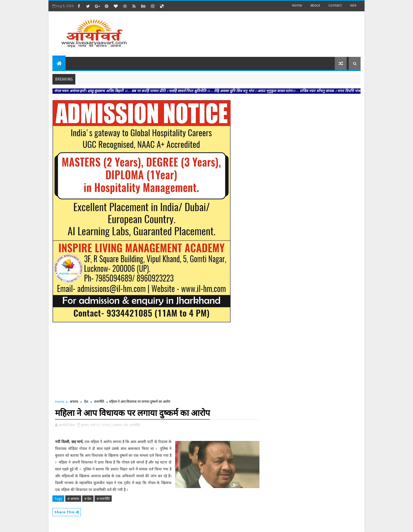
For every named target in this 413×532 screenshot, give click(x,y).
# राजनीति (103, 499)
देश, (126, 425)
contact (335, 5)
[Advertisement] (264, 32)
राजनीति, (135, 425)
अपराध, (118, 425)
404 (353, 5)
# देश (88, 499)
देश (86, 401)
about (315, 5)
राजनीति (99, 401)
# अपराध (73, 499)
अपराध (74, 401)
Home (297, 5)
